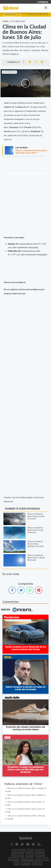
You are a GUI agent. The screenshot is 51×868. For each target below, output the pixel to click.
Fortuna (30, 855)
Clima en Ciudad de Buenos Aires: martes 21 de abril (36, 516)
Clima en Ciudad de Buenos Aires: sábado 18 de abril (36, 558)
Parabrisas (13, 859)
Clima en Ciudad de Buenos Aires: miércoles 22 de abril (31, 151)
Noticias (40, 851)
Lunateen (26, 863)
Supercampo (27, 859)
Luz (46, 859)
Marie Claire (18, 855)
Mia (16, 863)
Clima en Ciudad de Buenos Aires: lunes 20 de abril (35, 530)
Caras (30, 851)
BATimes (38, 863)
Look (38, 859)
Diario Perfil (18, 851)
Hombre (40, 855)
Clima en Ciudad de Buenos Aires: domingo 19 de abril (35, 544)
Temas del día (12, 15)
